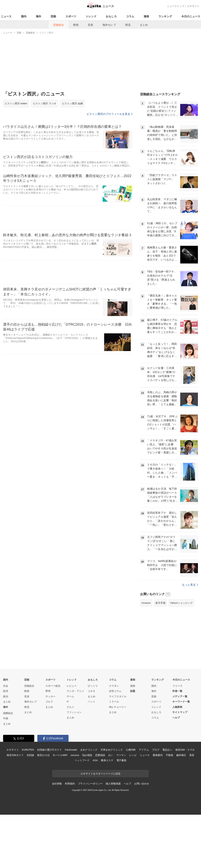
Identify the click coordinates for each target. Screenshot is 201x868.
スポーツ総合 (53, 734)
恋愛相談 (100, 803)
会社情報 (57, 832)
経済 (6, 739)
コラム (130, 16)
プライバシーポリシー (90, 832)
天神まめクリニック (112, 798)
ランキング (165, 16)
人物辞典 (177, 755)
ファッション (74, 760)
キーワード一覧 (181, 750)
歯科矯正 (181, 803)
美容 (192, 803)
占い (111, 803)
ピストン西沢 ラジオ (45, 103)
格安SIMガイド (15, 803)
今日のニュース (191, 16)
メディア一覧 (180, 745)
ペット (92, 750)
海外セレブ (109, 25)
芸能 (53, 16)
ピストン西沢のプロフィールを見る (110, 114)
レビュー (72, 734)
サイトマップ (180, 760)
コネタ (92, 739)
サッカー (50, 745)
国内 (24, 16)
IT (68, 750)
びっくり (93, 734)
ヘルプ (176, 766)
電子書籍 (121, 808)
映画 (76, 25)
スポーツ (71, 16)
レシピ (133, 803)
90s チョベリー (118, 755)
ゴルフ (49, 750)
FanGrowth (71, 798)
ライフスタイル (118, 745)
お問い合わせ (142, 832)
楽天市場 (160, 651)
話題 (133, 739)
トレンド (91, 16)
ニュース (6, 16)
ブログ (156, 798)
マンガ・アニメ (75, 739)
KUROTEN (28, 798)
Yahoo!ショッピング (181, 651)
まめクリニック (89, 798)
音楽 (90, 25)
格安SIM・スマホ (185, 798)
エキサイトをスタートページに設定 (100, 822)
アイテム (144, 798)
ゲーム (70, 745)
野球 (48, 739)
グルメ (70, 755)
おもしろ (111, 16)
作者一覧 (177, 739)
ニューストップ (176, 6)
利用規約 (70, 832)
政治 (6, 745)
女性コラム (115, 739)
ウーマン (121, 803)
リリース (178, 734)
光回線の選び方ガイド (49, 798)
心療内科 (131, 798)
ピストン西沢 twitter (16, 103)
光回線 (30, 803)
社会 (6, 734)
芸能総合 (59, 25)
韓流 (128, 25)
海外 (39, 16)
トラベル (114, 750)
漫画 (146, 16)
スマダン (114, 734)
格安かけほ (43, 803)
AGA (95, 808)
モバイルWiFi (60, 803)
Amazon (146, 651)
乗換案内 (158, 803)
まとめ (144, 25)
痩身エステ (107, 808)
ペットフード (82, 808)
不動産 (170, 803)
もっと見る (190, 633)
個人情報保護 (113, 832)
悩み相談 (87, 803)
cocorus (75, 803)
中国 (6, 766)
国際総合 (8, 761)
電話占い (167, 798)
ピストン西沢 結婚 (72, 103)
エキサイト (193, 6)
